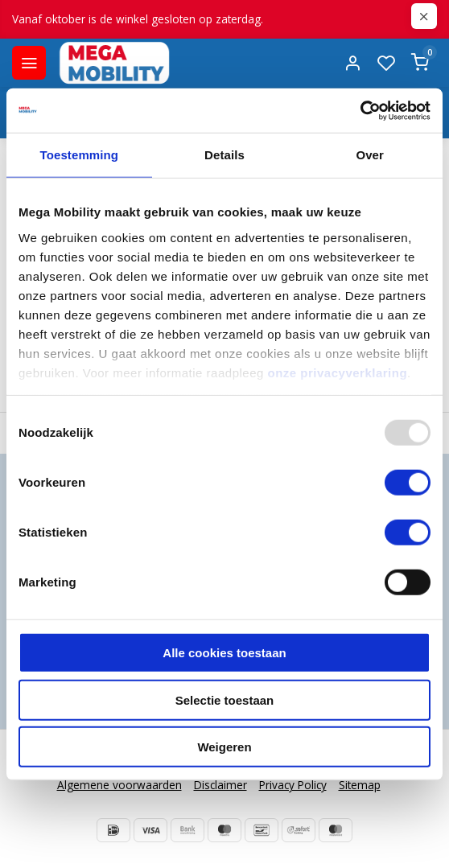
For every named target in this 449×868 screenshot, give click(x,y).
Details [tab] (224, 155)
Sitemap (360, 785)
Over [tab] (370, 155)
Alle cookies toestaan (224, 653)
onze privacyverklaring (338, 372)
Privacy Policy (293, 785)
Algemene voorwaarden (119, 785)
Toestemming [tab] (80, 155)
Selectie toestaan (225, 699)
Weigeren (224, 747)
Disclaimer (220, 785)
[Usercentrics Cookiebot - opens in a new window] (360, 110)
